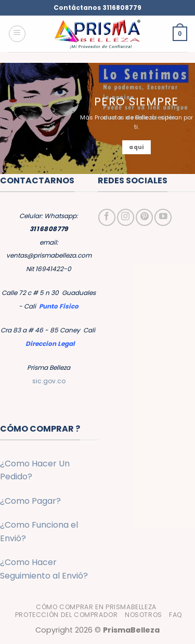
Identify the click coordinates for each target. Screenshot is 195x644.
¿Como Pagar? (30, 501)
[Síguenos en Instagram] (126, 217)
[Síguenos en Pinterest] (144, 217)
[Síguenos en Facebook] (107, 217)
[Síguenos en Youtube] (163, 217)
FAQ (176, 615)
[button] (17, 34)
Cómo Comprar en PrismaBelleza (96, 607)
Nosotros (144, 615)
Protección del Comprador (67, 615)
